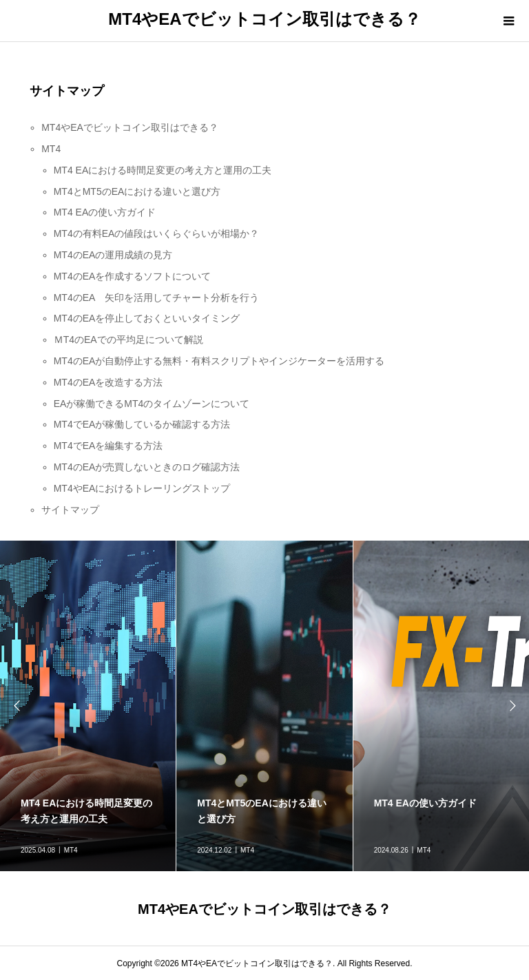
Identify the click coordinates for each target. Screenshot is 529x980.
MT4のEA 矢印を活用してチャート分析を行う (156, 298)
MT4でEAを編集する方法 (108, 446)
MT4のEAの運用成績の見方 (113, 255)
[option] (264, 706)
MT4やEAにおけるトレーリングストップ (142, 488)
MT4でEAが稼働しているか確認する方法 (142, 424)
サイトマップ (70, 510)
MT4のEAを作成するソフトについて (133, 276)
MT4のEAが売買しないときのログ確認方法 (147, 467)
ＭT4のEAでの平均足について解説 (128, 340)
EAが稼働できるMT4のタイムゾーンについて (152, 404)
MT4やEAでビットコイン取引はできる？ (264, 19)
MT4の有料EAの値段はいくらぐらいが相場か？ (157, 233)
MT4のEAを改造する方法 (108, 382)
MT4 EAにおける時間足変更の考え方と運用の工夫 (163, 170)
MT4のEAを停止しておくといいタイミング (147, 318)
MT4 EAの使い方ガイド (105, 212)
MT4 (51, 149)
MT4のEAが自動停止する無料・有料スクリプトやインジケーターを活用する (219, 361)
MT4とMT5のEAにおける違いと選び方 (137, 191)
